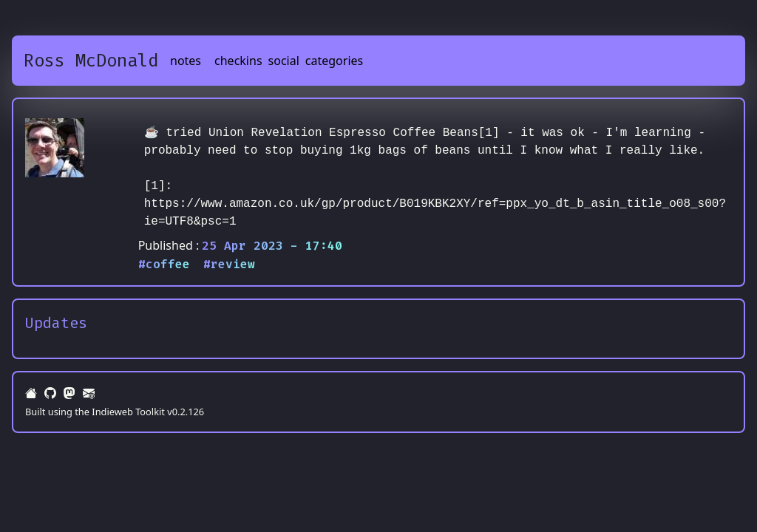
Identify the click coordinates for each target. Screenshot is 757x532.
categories (334, 61)
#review (229, 264)
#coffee (164, 264)
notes (186, 61)
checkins (238, 61)
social (284, 61)
